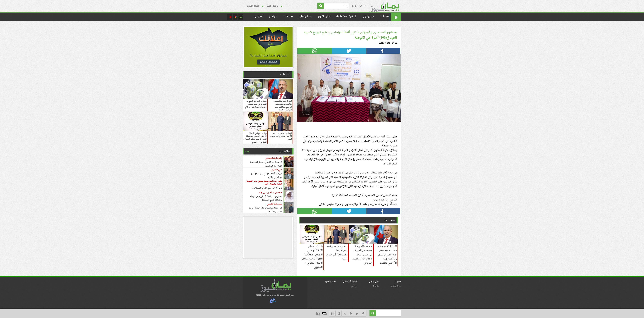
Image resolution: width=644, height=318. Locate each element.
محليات (385, 16)
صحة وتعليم (305, 16)
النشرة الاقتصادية (346, 16)
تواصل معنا (273, 6)
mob (339, 313)
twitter (357, 313)
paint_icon (229, 17)
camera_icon (235, 17)
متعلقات (389, 220)
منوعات (288, 16)
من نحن (274, 16)
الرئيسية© (396, 17)
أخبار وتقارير (324, 16)
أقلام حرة (285, 151)
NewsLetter (332, 313)
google (351, 313)
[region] (268, 237)
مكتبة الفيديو (253, 6)
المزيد (260, 16)
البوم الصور (241, 17)
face (363, 313)
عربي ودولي (368, 16)
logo (275, 286)
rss (345, 313)
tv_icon (325, 313)
